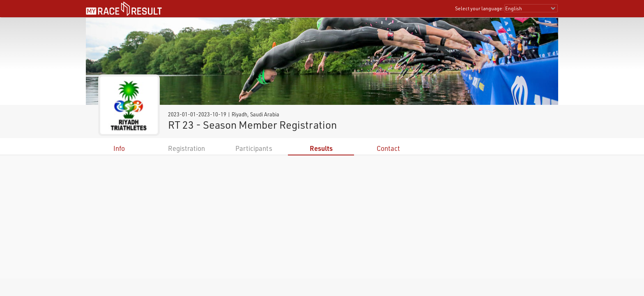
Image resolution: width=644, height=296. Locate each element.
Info (119, 148)
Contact (388, 148)
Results (321, 148)
